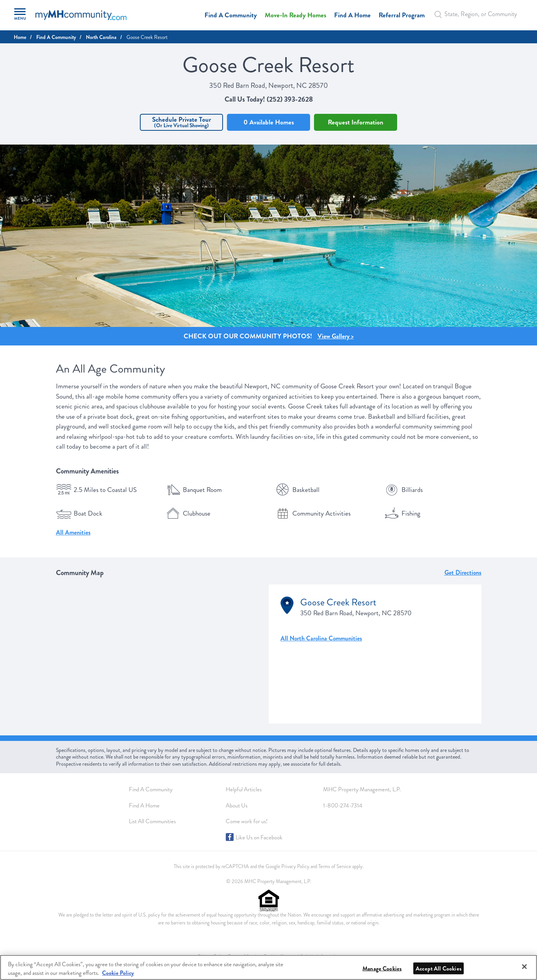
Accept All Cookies (439, 969)
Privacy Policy (295, 867)
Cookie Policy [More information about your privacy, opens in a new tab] (118, 973)
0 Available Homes (269, 122)
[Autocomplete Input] (478, 14)
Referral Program (402, 15)
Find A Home (352, 15)
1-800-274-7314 (343, 806)
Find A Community (231, 15)
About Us (237, 806)
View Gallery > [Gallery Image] (336, 336)
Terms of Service (335, 867)
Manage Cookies (382, 969)
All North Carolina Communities (321, 638)
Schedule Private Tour (181, 122)
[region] (268, 967)
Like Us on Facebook (259, 837)
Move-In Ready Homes (295, 15)
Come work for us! (247, 821)
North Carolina (101, 37)
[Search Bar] (440, 14)
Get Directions (463, 573)
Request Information (356, 122)
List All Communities (152, 821)
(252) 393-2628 (290, 99)
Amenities (78, 532)
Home (20, 37)
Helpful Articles (244, 789)
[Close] (524, 967)
